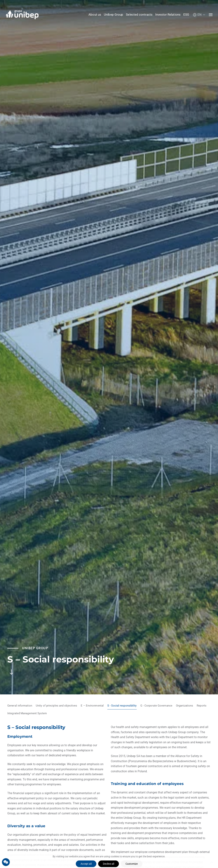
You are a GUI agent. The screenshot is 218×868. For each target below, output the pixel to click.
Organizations (185, 706)
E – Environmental (92, 706)
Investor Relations (168, 15)
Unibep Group (113, 15)
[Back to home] (22, 15)
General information (20, 706)
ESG (186, 15)
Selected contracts (139, 15)
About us (95, 15)
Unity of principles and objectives (56, 706)
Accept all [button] (86, 864)
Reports (202, 706)
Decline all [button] (109, 864)
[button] (199, 15)
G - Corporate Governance (156, 706)
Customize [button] (132, 864)
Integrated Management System (27, 713)
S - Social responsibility (122, 706)
